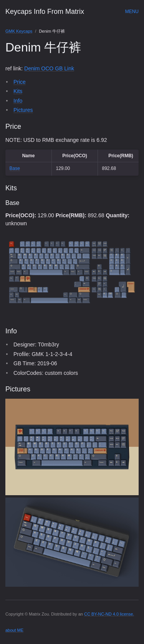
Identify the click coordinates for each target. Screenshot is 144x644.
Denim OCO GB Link (49, 68)
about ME (14, 630)
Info (18, 101)
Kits (18, 91)
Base (15, 168)
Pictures (23, 110)
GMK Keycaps (19, 31)
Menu (132, 12)
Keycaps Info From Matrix (45, 12)
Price (20, 82)
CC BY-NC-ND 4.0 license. (109, 614)
